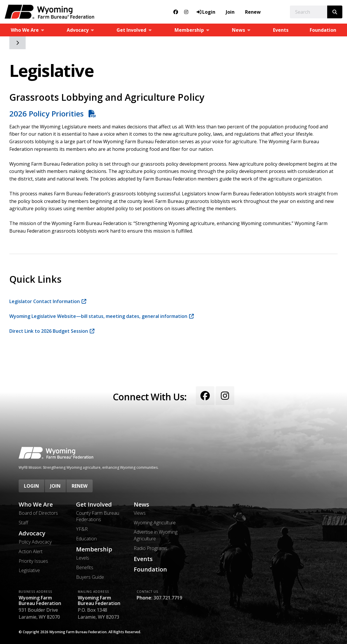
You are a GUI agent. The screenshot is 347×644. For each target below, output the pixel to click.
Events (281, 30)
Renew (253, 12)
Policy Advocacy (35, 542)
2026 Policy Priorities (47, 114)
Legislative (29, 570)
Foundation (150, 569)
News (141, 505)
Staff (23, 523)
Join (230, 12)
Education (86, 539)
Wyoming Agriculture (155, 523)
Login (31, 486)
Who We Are (36, 505)
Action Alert (31, 551)
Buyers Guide (90, 577)
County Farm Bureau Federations (98, 516)
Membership (94, 549)
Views (140, 513)
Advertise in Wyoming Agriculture (156, 535)
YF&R (82, 529)
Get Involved (94, 505)
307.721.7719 (168, 598)
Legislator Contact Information (45, 301)
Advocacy (32, 533)
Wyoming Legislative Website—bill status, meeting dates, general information (98, 316)
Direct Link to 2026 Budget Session (49, 331)
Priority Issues (33, 561)
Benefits (85, 567)
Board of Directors (38, 513)
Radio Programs (150, 548)
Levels (83, 558)
